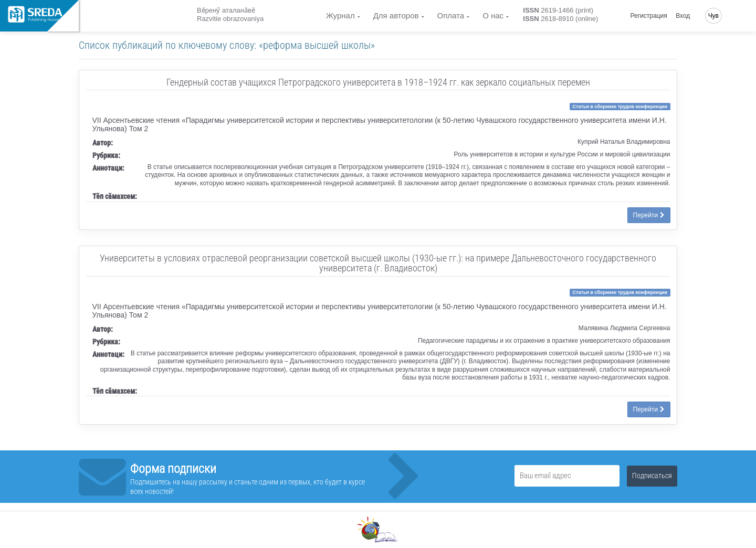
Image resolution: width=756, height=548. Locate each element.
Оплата (451, 15)
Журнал (340, 15)
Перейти (649, 215)
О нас (493, 15)
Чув (713, 16)
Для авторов (396, 15)
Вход (683, 16)
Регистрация (649, 16)
